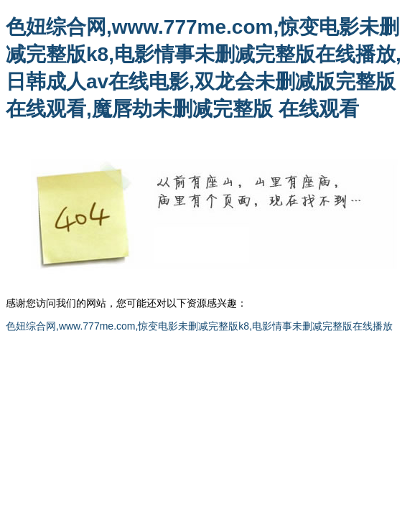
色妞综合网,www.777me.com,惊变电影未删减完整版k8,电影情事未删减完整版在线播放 (199, 326)
